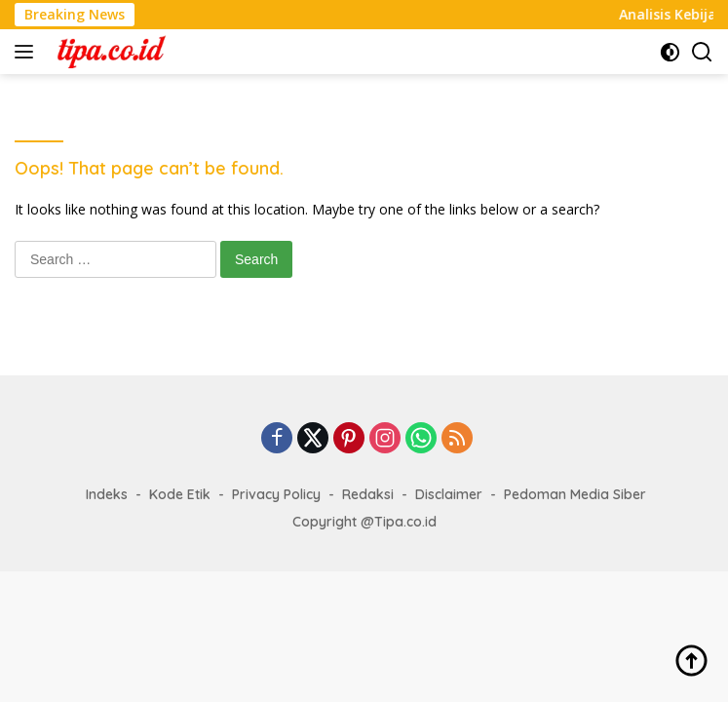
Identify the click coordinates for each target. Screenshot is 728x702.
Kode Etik (180, 494)
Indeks (107, 494)
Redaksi (368, 494)
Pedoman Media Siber (575, 494)
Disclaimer (449, 494)
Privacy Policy (276, 494)
